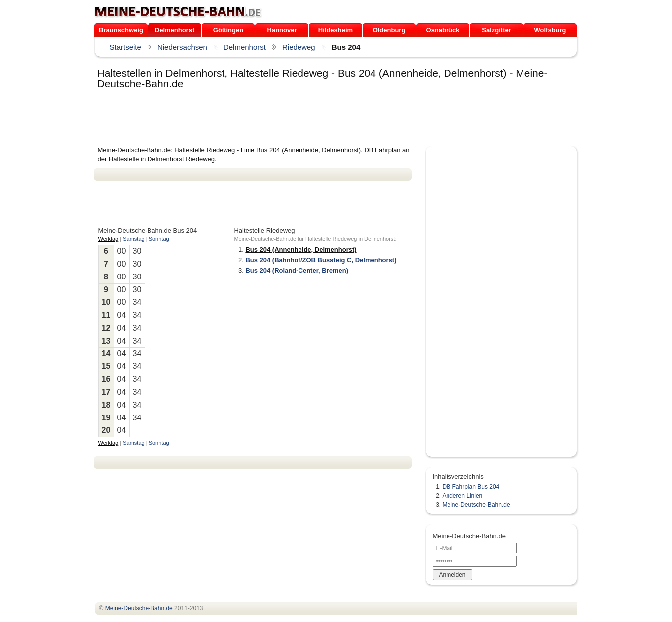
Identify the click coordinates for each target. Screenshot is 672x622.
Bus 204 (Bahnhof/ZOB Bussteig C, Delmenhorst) (321, 260)
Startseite (125, 47)
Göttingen (228, 30)
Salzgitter (496, 30)
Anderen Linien (463, 496)
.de (178, 12)
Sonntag (159, 239)
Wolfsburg (550, 30)
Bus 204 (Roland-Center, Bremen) (297, 270)
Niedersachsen (182, 47)
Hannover (282, 30)
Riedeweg (299, 47)
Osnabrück (443, 30)
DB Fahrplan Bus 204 (471, 487)
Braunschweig (121, 30)
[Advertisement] (275, 119)
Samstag (133, 239)
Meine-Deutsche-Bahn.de (476, 505)
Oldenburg (389, 30)
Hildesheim (336, 30)
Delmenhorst (175, 30)
